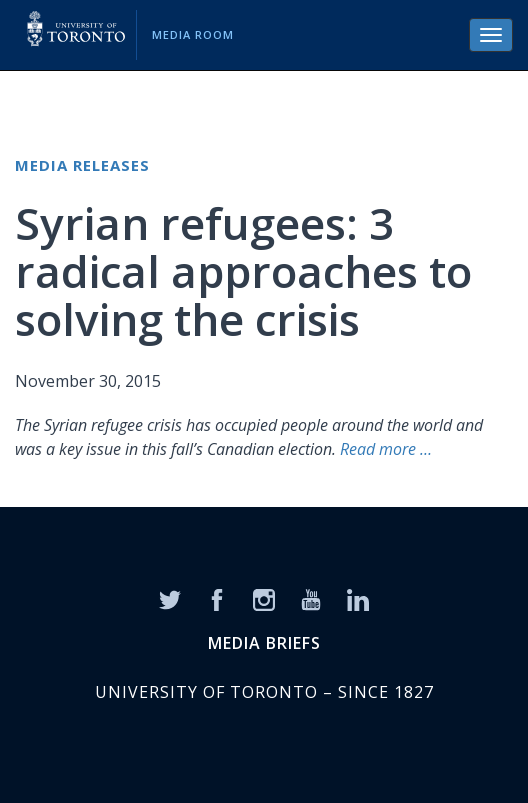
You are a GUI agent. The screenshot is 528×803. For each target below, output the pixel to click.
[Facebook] (217, 598)
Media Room (193, 34)
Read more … (386, 449)
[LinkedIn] (358, 598)
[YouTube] (311, 598)
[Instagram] (264, 598)
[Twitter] (170, 598)
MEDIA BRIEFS (264, 643)
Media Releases (82, 165)
